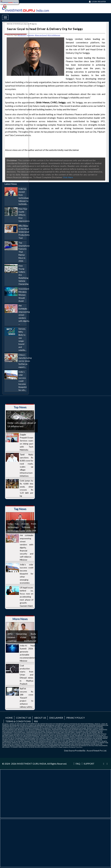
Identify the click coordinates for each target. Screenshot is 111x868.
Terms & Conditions (18, 721)
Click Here (68, 177)
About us (40, 718)
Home (9, 718)
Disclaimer (56, 718)
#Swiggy (31, 35)
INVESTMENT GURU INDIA (32, 764)
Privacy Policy (76, 718)
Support (89, 764)
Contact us (23, 718)
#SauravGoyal (41, 35)
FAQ (78, 764)
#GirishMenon (54, 35)
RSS (36, 721)
